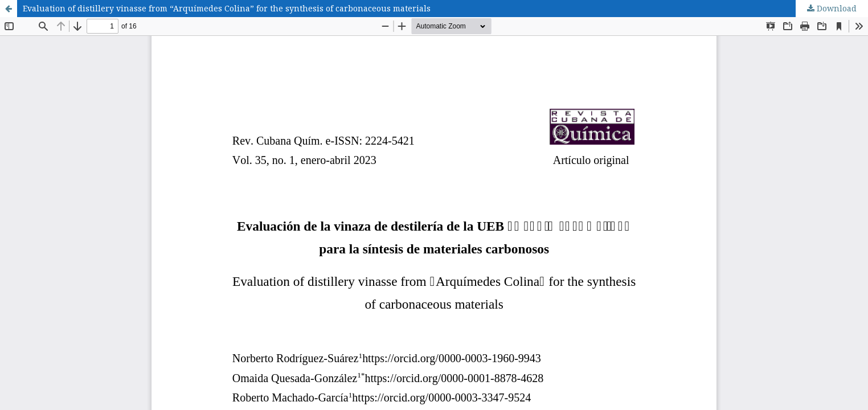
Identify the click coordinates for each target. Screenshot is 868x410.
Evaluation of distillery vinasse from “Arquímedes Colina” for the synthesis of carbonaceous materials (227, 8)
